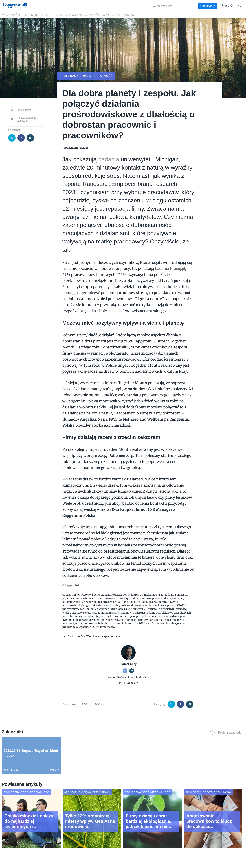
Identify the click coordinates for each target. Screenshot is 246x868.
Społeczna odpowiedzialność (78, 15)
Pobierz (53, 770)
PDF (85, 704)
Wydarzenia (111, 15)
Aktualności (11, 15)
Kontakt (130, 15)
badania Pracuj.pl (170, 268)
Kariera (47, 15)
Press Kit (227, 6)
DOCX (99, 704)
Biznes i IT (31, 15)
